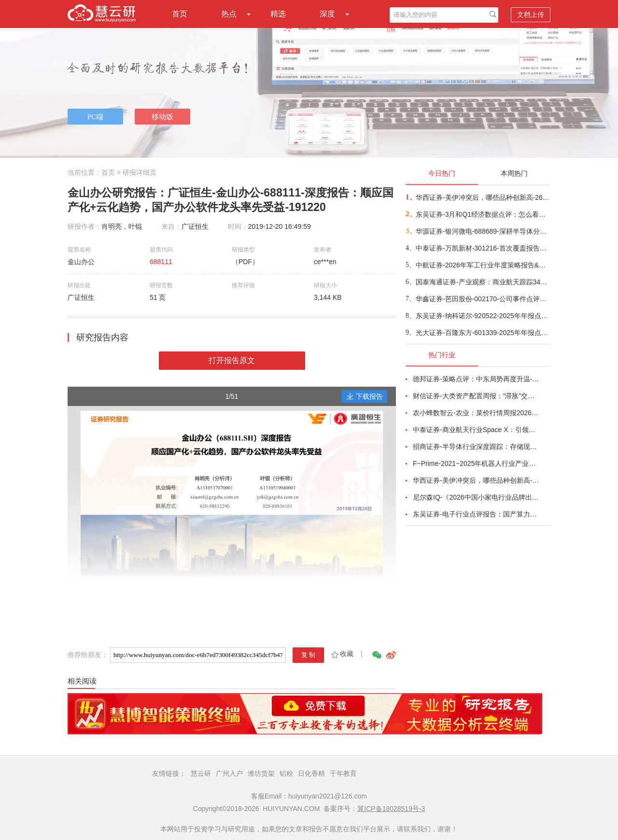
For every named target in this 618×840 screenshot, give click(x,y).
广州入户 (229, 773)
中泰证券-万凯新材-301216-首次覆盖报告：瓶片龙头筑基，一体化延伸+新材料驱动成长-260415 (483, 248)
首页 (180, 14)
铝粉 (286, 773)
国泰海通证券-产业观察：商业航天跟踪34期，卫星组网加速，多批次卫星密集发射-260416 (483, 282)
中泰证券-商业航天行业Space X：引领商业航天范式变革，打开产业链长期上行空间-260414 (476, 430)
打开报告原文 (232, 360)
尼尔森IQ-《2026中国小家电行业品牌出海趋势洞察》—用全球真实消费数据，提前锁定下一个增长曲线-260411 (476, 497)
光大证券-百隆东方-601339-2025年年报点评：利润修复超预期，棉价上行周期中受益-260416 (483, 333)
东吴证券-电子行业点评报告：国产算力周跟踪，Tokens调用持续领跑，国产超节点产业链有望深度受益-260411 (476, 514)
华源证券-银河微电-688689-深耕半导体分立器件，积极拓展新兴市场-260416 (483, 231)
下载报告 (365, 396)
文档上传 (531, 14)
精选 (278, 14)
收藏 (342, 654)
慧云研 (201, 773)
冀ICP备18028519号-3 (391, 809)
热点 (229, 14)
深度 (327, 14)
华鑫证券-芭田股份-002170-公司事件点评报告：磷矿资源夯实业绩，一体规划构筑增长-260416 (483, 299)
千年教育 (343, 773)
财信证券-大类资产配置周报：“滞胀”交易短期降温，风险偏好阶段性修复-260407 (476, 396)
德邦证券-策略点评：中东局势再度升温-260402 (476, 379)
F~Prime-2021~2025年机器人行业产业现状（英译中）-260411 (476, 463)
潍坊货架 (261, 773)
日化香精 (311, 773)
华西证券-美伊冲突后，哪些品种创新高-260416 (483, 197)
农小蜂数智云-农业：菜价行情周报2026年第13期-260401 (476, 413)
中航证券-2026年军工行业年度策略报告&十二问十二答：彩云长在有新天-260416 (483, 265)
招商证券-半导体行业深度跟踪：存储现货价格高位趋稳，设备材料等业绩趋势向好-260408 (476, 447)
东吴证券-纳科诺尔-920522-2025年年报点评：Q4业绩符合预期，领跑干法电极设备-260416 (483, 316)
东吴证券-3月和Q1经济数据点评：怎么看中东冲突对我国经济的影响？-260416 (483, 214)
